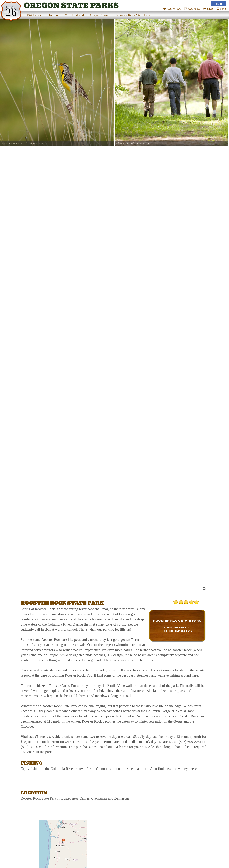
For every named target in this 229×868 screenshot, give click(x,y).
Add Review (172, 9)
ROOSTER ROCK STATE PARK (177, 621)
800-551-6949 (184, 631)
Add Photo (192, 9)
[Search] (180, 589)
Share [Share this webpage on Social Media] (208, 9)
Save (221, 9)
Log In (218, 4)
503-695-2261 (182, 627)
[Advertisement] (56, 590)
